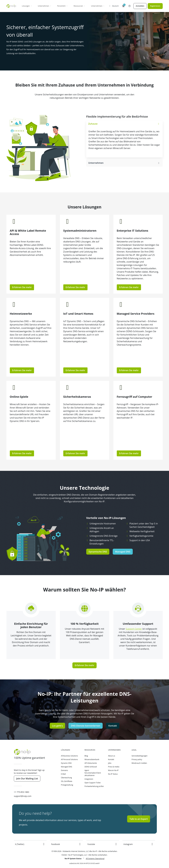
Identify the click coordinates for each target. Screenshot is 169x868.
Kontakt (113, 726)
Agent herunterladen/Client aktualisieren (93, 773)
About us (112, 756)
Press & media (114, 767)
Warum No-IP (113, 770)
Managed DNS (123, 552)
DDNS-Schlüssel (91, 767)
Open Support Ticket (92, 783)
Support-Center (134, 629)
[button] (123, 6)
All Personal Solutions (69, 759)
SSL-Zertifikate (67, 781)
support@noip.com (23, 796)
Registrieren (155, 6)
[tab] (124, 124)
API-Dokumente (91, 763)
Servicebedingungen (140, 756)
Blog (86, 756)
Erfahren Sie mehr (22, 287)
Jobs (110, 763)
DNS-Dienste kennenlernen (86, 726)
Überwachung (66, 778)
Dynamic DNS (66, 763)
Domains (64, 770)
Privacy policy (137, 759)
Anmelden (140, 6)
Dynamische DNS (98, 552)
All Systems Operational (95, 859)
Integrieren (89, 779)
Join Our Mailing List (27, 779)
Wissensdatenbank (92, 759)
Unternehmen (45, 6)
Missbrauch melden (139, 763)
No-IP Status (113, 774)
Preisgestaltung (67, 785)
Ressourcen (79, 6)
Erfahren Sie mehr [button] (129, 453)
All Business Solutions (69, 756)
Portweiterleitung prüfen (94, 786)
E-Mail (63, 774)
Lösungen (27, 6)
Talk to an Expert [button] (139, 819)
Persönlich (62, 6)
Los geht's (57, 726)
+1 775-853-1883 (21, 792)
